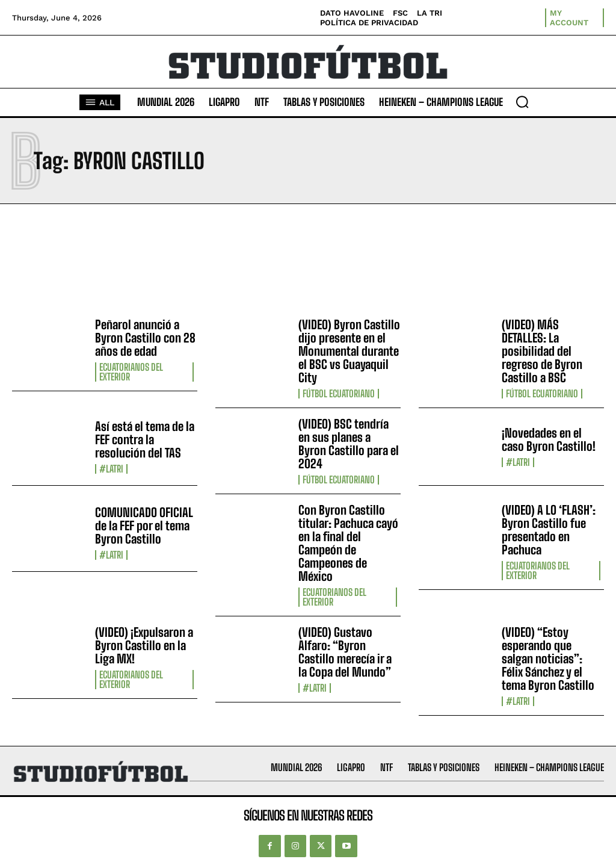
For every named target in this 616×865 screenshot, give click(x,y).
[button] (522, 102)
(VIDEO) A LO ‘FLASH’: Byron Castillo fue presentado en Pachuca (549, 530)
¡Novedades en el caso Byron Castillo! (549, 439)
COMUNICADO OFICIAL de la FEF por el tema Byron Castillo (144, 526)
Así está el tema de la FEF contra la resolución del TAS (145, 439)
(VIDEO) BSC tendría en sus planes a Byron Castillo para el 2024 (349, 444)
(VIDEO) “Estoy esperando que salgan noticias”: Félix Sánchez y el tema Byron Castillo (548, 659)
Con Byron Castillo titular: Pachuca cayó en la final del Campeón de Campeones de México (348, 543)
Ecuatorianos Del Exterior (131, 372)
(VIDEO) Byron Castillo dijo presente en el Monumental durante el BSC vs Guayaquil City (349, 351)
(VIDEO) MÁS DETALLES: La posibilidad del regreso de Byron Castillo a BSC (542, 351)
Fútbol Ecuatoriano (339, 394)
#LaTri (111, 469)
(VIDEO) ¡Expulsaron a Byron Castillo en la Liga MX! (144, 645)
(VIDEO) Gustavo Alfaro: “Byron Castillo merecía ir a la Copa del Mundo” (345, 652)
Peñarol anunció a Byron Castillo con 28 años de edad (145, 338)
